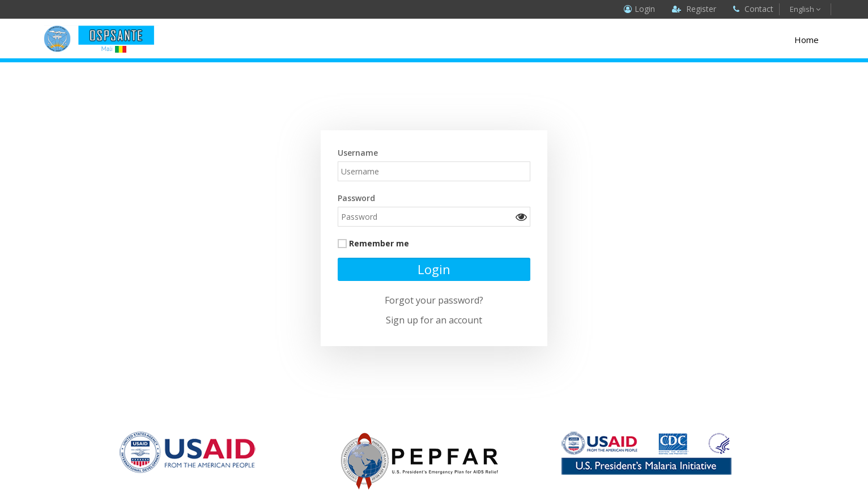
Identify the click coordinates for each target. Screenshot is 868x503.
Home (807, 40)
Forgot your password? (434, 300)
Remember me (379, 243)
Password (356, 198)
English (805, 9)
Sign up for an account (434, 320)
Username (358, 153)
